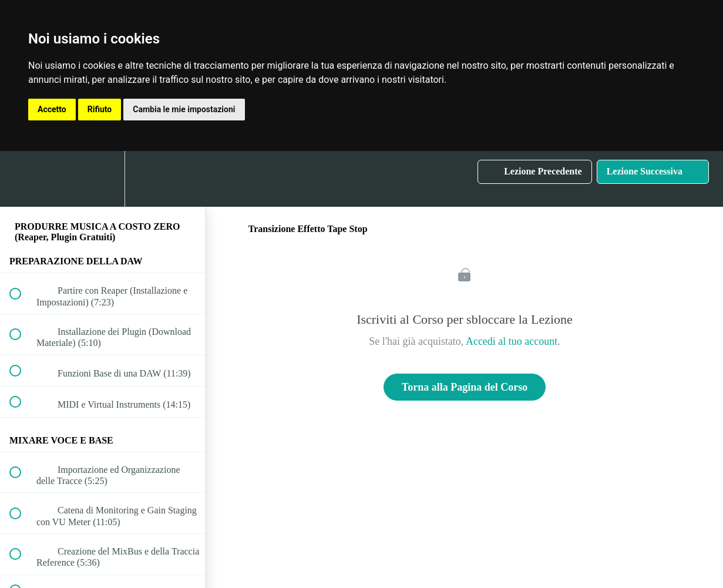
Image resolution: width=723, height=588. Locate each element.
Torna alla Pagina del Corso (465, 387)
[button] (22, 179)
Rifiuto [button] (100, 109)
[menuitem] (103, 179)
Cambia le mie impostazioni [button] (184, 109)
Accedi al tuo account (512, 341)
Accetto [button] (52, 109)
